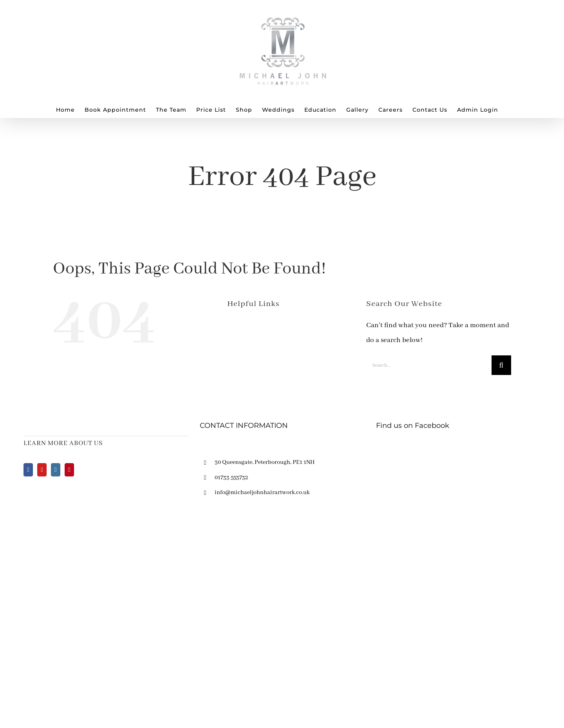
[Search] (501, 365)
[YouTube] (42, 470)
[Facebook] (28, 470)
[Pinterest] (69, 470)
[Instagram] (56, 470)
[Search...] (429, 365)
